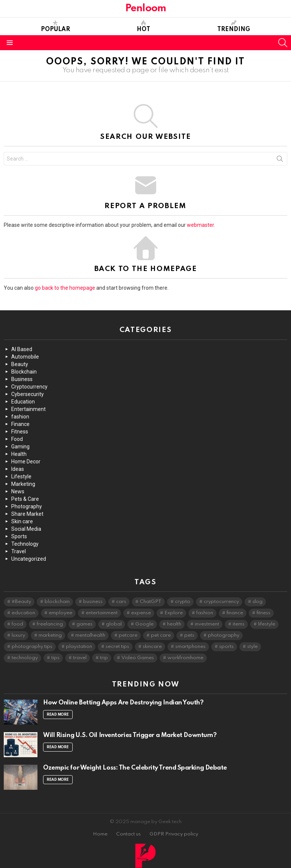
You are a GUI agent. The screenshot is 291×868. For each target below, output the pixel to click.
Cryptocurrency (29, 387)
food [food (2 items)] (17, 624)
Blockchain (24, 372)
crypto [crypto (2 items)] (183, 602)
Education (23, 402)
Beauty (20, 364)
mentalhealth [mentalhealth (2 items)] (90, 635)
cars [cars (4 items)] (121, 602)
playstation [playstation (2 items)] (79, 647)
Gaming (20, 447)
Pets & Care (25, 499)
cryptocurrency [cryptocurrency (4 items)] (221, 602)
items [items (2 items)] (239, 624)
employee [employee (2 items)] (60, 613)
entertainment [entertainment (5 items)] (102, 613)
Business (22, 379)
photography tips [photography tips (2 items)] (32, 647)
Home (100, 834)
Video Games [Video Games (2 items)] (138, 658)
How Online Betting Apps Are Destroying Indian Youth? (123, 703)
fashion (20, 417)
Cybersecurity (28, 394)
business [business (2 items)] (93, 602)
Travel (19, 551)
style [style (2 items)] (252, 647)
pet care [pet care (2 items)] (161, 635)
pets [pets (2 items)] (189, 635)
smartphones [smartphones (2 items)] (190, 647)
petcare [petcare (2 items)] (128, 635)
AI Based (22, 349)
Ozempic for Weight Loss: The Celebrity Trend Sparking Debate (135, 768)
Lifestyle (21, 476)
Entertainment (28, 409)
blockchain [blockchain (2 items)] (57, 602)
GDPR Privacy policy (174, 834)
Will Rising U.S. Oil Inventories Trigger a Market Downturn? (130, 735)
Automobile (25, 357)
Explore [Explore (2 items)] (174, 613)
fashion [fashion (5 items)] (205, 613)
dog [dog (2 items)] (257, 602)
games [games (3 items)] (84, 624)
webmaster (200, 225)
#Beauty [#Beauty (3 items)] (21, 602)
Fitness (20, 432)
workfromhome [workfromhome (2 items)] (185, 658)
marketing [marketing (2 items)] (50, 635)
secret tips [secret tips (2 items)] (117, 647)
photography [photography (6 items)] (224, 635)
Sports (19, 536)
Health (19, 454)
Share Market (27, 514)
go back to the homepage (65, 288)
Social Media (26, 529)
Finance (20, 424)
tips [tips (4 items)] (55, 658)
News (18, 491)
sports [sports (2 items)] (226, 647)
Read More (58, 715)
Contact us (128, 834)
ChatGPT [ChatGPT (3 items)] (151, 602)
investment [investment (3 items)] (207, 624)
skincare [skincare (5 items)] (152, 647)
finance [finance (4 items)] (235, 613)
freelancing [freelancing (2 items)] (50, 624)
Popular (55, 26)
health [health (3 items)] (174, 624)
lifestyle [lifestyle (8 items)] (267, 624)
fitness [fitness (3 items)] (263, 613)
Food (17, 439)
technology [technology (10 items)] (25, 658)
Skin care (22, 521)
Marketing (23, 484)
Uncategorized (29, 559)
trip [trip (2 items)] (104, 658)
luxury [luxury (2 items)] (18, 635)
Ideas (18, 469)
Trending (234, 26)
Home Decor (26, 462)
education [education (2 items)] (23, 613)
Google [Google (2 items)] (144, 624)
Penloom (146, 8)
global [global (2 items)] (114, 624)
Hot (143, 26)
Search (280, 160)
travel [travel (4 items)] (80, 658)
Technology (25, 544)
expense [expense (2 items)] (141, 613)
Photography (27, 506)
